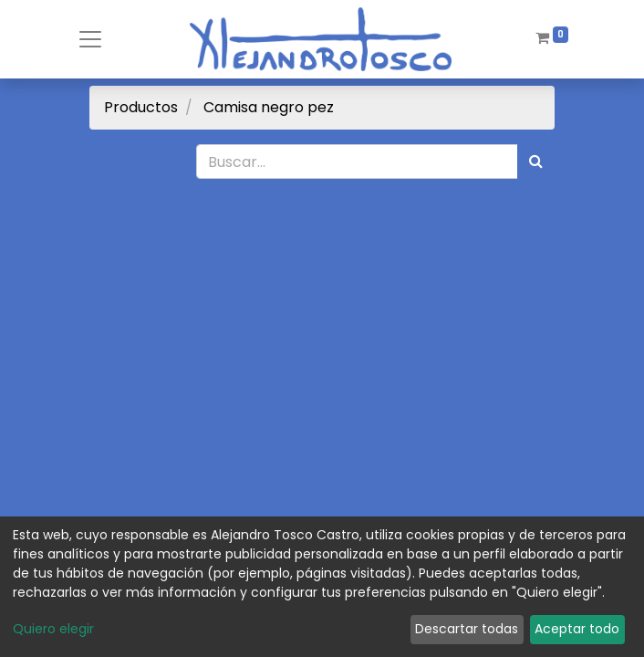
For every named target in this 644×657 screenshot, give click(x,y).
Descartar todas (467, 629)
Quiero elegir (53, 629)
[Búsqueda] (536, 162)
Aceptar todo (577, 629)
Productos (141, 107)
